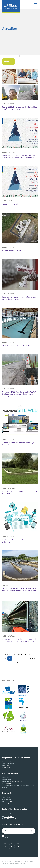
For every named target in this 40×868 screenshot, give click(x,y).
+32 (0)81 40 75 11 (9, 766)
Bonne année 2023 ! (10, 204)
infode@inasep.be (7, 783)
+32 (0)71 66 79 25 (17, 781)
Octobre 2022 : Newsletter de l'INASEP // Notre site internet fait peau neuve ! (18, 444)
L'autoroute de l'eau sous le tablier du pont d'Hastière (19, 541)
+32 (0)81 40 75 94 (9, 817)
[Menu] (36, 4)
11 (23, 659)
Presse (11, 55)
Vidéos (29, 55)
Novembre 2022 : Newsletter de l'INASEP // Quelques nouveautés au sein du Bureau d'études (19, 394)
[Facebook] (5, 846)
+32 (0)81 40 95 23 (11, 819)
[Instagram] (18, 846)
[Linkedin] (12, 846)
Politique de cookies (21, 864)
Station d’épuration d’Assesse (13, 250)
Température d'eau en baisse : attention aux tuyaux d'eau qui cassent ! (19, 298)
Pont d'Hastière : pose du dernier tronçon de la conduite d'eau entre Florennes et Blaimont (20, 640)
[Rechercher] (31, 4)
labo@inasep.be (6, 803)
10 (19, 659)
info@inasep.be (6, 767)
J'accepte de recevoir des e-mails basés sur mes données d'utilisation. (20, 837)
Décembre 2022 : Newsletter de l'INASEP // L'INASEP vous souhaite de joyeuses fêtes (19, 157)
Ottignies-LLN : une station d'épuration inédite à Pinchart (20, 492)
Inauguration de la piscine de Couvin (16, 345)
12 (27, 659)
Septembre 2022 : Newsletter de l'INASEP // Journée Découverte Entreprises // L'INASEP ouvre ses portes (19, 590)
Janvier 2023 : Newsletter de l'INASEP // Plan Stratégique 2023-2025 (19, 108)
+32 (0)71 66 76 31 (9, 801)
